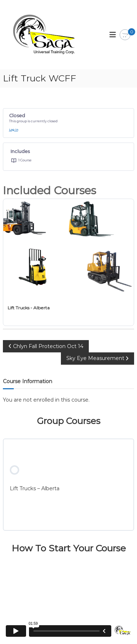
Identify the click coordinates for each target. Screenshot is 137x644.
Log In (14, 130)
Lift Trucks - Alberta (29, 308)
